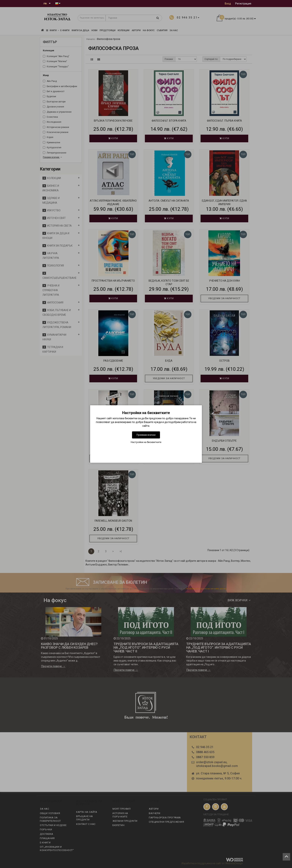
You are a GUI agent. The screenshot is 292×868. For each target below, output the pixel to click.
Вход (228, 4)
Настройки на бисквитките (146, 442)
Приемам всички (146, 435)
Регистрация (243, 4)
